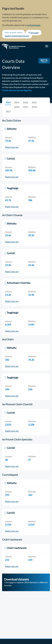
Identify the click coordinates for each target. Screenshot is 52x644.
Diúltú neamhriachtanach (17, 36)
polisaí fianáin (34, 25)
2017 (8, 111)
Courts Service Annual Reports (17, 90)
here (11, 582)
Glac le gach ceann (14, 33)
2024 (8, 102)
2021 (34, 102)
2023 (17, 102)
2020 (17, 107)
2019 (26, 107)
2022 (26, 102)
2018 (34, 107)
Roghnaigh (34, 33)
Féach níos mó (12, 147)
